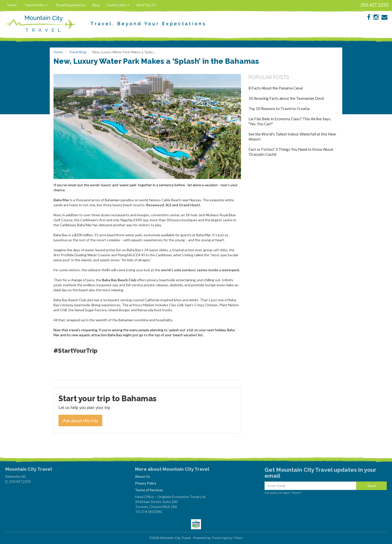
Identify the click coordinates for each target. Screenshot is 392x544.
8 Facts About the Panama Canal (276, 88)
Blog (96, 5)
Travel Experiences (70, 5)
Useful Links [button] (118, 5)
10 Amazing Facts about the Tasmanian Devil (286, 98)
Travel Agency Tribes (227, 538)
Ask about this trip (80, 420)
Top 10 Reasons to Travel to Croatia (279, 108)
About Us (142, 476)
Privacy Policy (146, 483)
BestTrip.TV (146, 5)
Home (12, 5)
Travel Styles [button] (36, 5)
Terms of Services (149, 490)
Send (371, 486)
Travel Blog (77, 52)
